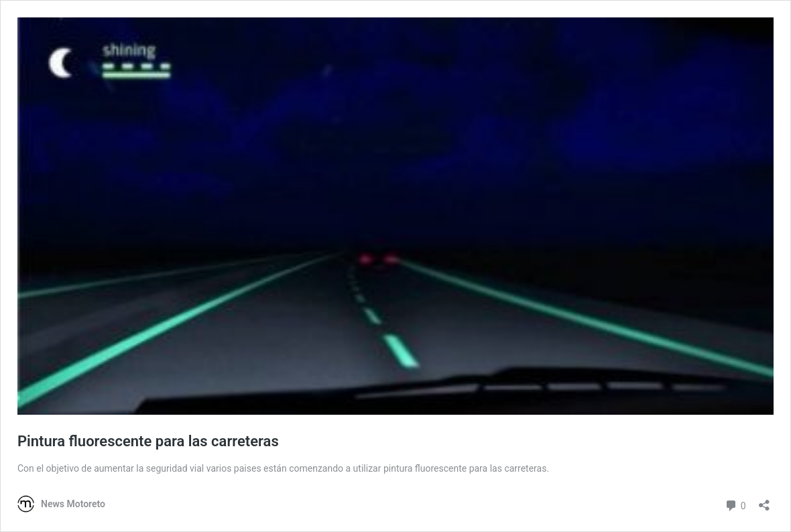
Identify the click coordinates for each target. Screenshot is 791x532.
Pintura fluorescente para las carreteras (148, 441)
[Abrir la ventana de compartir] (764, 501)
